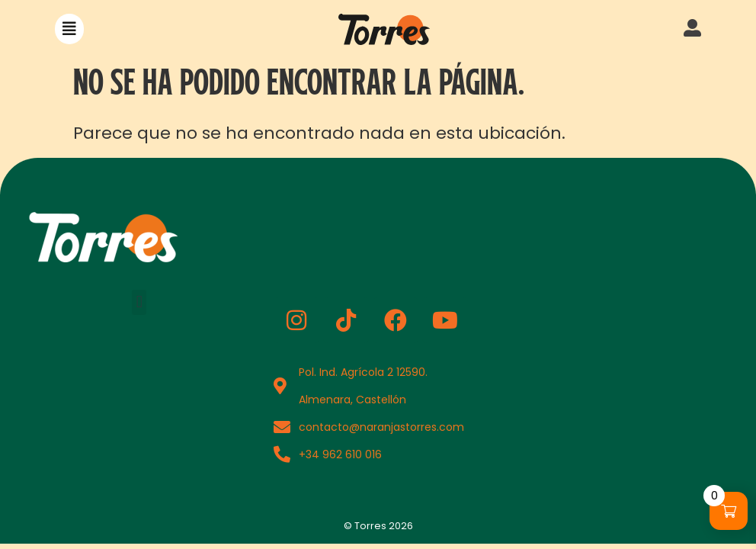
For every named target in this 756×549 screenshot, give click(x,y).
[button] (69, 29)
